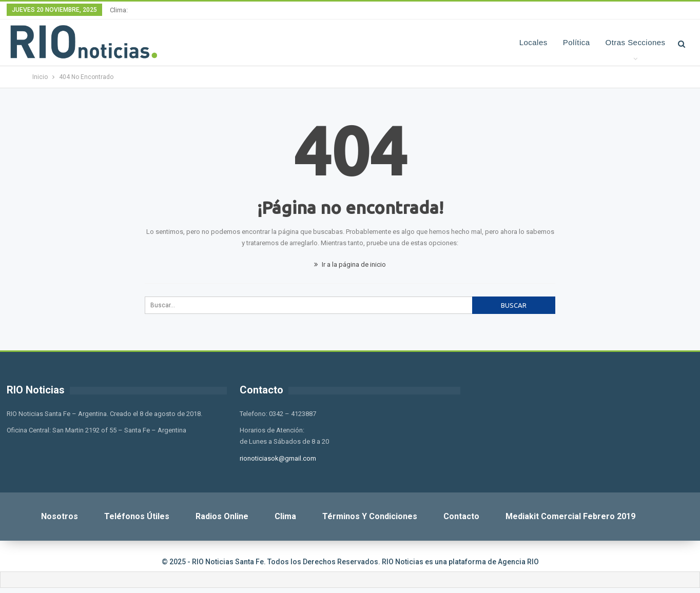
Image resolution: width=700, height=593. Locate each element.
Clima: (119, 10)
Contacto (461, 516)
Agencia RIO (518, 562)
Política (577, 42)
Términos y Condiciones (370, 516)
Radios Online (222, 516)
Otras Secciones (636, 42)
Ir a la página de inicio (350, 264)
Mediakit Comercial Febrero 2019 (570, 516)
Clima (285, 516)
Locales (533, 42)
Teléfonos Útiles (137, 516)
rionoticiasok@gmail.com (278, 458)
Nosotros (60, 516)
